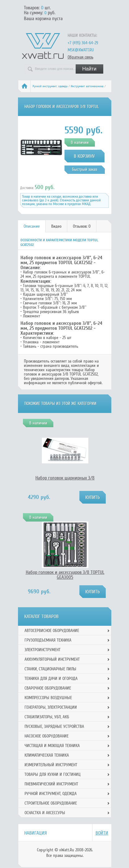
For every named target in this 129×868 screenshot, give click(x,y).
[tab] (32, 226)
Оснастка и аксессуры (45, 813)
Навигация (36, 833)
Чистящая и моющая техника (52, 746)
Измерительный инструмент (51, 765)
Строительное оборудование (51, 803)
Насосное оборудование (47, 736)
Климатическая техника (47, 755)
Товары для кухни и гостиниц (53, 774)
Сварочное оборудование (48, 688)
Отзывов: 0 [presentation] (82, 226)
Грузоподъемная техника (48, 640)
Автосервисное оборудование (52, 631)
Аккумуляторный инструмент (52, 659)
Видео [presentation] (56, 226)
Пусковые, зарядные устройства (54, 726)
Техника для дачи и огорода (51, 679)
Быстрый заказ (85, 169)
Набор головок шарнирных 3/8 (65, 478)
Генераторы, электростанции (51, 707)
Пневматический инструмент (51, 784)
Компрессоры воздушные (48, 698)
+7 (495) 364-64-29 (83, 43)
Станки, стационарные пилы (50, 669)
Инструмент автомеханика (87, 86)
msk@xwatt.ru (81, 50)
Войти (102, 833)
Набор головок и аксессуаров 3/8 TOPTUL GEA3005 (65, 575)
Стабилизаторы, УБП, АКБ (47, 717)
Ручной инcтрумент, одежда (50, 86)
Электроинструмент (42, 650)
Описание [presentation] (32, 226)
